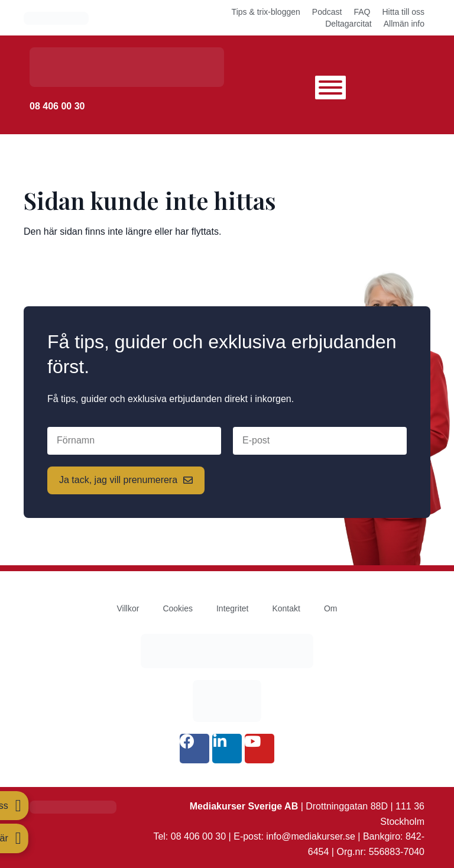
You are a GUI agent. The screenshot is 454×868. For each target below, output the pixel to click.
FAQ (362, 12)
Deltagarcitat (348, 24)
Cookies (178, 608)
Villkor (128, 608)
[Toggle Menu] (330, 88)
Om (331, 608)
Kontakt (286, 608)
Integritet (232, 608)
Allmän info (404, 24)
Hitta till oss (403, 12)
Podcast (327, 12)
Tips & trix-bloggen (266, 12)
